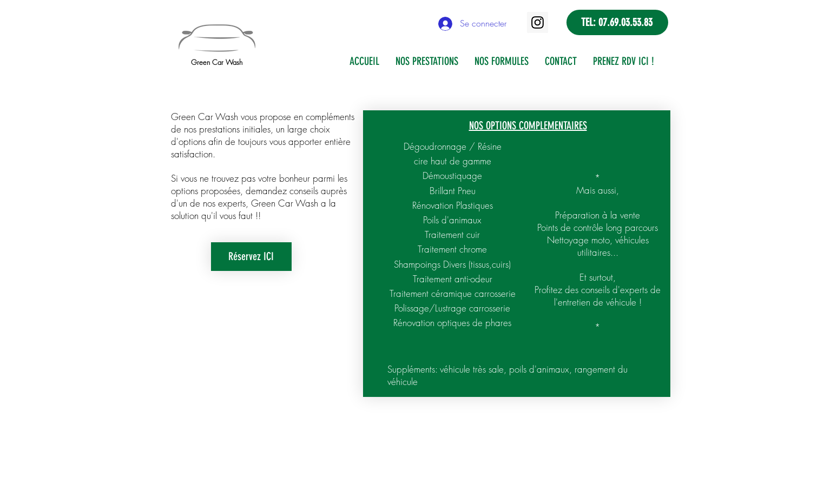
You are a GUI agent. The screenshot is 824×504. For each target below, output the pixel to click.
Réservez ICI (251, 256)
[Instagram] (538, 22)
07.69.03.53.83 (625, 22)
